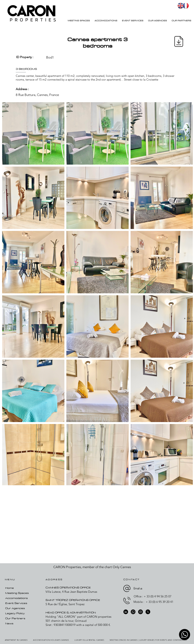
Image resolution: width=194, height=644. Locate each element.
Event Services (16, 603)
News (9, 623)
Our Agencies (15, 608)
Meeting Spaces (17, 593)
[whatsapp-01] (185, 635)
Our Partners (15, 618)
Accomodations (17, 598)
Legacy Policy (15, 613)
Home (10, 588)
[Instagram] (140, 612)
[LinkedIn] (126, 612)
